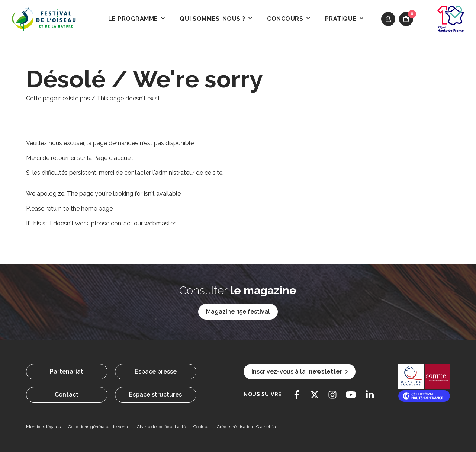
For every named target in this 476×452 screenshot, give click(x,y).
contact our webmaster (143, 223)
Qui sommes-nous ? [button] (216, 19)
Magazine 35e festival (238, 312)
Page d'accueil (113, 158)
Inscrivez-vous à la (300, 372)
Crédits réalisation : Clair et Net (248, 427)
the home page (92, 209)
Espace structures (155, 395)
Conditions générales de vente (99, 427)
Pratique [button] (344, 19)
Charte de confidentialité (161, 427)
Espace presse (156, 371)
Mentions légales (43, 427)
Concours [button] (289, 19)
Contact (67, 395)
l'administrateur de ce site (187, 173)
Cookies (201, 427)
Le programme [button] (137, 19)
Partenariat (67, 371)
